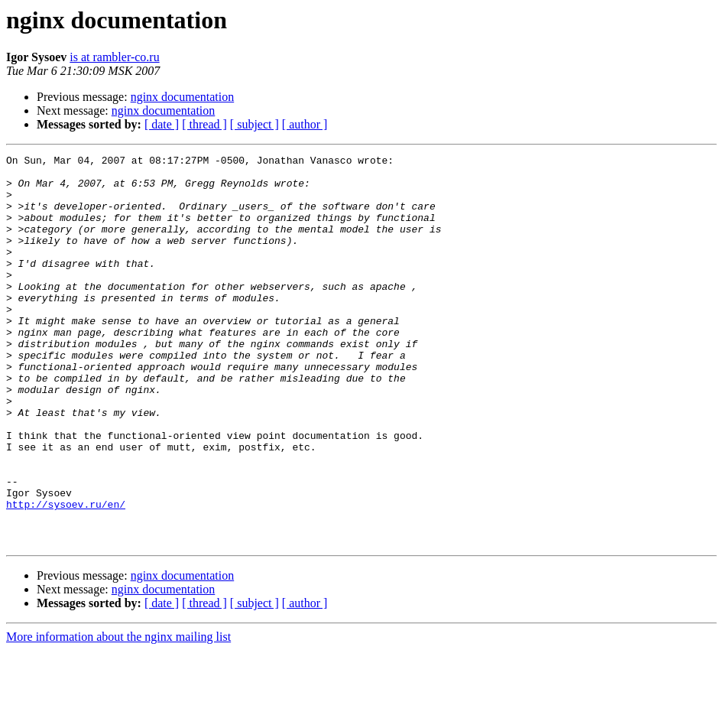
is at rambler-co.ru (114, 57)
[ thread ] (204, 124)
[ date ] (162, 124)
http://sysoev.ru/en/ (66, 575)
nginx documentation (183, 97)
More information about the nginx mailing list (118, 715)
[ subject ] (255, 124)
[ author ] (305, 124)
